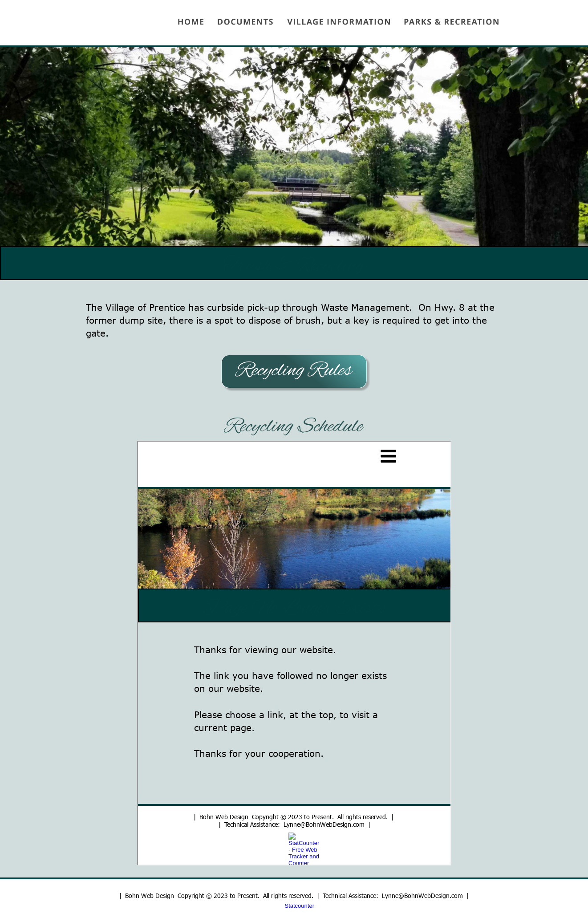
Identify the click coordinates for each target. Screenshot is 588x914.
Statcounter (300, 906)
